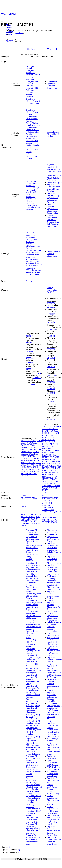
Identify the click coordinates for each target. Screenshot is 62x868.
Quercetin (30, 281)
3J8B (23, 514)
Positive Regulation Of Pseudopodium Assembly (33, 695)
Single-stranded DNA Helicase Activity (53, 822)
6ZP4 (29, 517)
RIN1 (23, 469)
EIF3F (31, 49)
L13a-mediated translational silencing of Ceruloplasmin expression (32, 237)
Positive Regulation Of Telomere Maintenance (52, 667)
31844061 (30, 362)
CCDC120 (33, 443)
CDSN (38, 447)
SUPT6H (46, 479)
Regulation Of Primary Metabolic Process (33, 758)
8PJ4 (31, 521)
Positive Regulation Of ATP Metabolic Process (33, 589)
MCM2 (45, 457)
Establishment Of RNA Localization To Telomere (54, 675)
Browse (9, 27)
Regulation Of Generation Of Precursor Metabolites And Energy (32, 679)
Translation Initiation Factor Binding (32, 141)
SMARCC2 (47, 477)
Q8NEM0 (57, 512)
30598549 (51, 382)
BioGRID (10, 41)
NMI (52, 462)
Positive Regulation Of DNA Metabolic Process (53, 724)
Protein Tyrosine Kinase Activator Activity (32, 791)
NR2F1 (57, 462)
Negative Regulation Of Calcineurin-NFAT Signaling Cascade (33, 720)
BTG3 (39, 441)
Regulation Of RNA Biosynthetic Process (34, 813)
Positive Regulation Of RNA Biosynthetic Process (33, 643)
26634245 (51, 402)
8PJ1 (38, 519)
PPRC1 (45, 468)
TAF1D (45, 481)
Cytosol (29, 68)
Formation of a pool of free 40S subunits (34, 251)
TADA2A (54, 479)
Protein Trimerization (31, 779)
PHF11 (51, 464)
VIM (44, 486)
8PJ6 (23, 523)
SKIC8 (45, 475)
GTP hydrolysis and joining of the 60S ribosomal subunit (33, 272)
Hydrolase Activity (33, 136)
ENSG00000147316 (50, 498)
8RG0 (32, 523)
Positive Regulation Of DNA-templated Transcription (33, 671)
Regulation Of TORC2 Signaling (33, 705)
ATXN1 (33, 441)
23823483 (51, 393)
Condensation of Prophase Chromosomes (53, 254)
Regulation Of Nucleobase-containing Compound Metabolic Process (33, 804)
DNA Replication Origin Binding (54, 768)
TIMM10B (32, 474)
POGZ (39, 465)
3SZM (55, 520)
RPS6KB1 (30, 469)
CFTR (50, 433)
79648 (45, 493)
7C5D (54, 522)
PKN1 (33, 465)
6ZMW (38, 514)
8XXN (38, 523)
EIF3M (24, 452)
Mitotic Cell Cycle (54, 182)
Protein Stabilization (52, 630)
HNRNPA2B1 (48, 451)
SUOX (36, 471)
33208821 (52, 375)
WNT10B (53, 488)
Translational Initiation (31, 200)
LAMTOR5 (47, 455)
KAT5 (45, 453)
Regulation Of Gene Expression (54, 186)
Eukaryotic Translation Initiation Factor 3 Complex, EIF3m (33, 100)
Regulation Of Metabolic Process (54, 650)
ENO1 (57, 444)
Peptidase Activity (33, 125)
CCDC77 (54, 431)
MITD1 (58, 457)
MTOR (37, 460)
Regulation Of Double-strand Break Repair (53, 545)
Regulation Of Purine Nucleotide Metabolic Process (33, 574)
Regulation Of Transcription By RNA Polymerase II (33, 688)
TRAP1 (45, 484)
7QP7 (28, 519)
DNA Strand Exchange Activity (54, 705)
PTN (30, 467)
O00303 (24, 506)
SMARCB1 (53, 475)
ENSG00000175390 (29, 498)
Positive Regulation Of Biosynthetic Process (33, 596)
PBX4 (28, 465)
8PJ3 (27, 521)
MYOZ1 (32, 463)
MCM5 (51, 457)
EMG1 (52, 444)
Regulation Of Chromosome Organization (52, 644)
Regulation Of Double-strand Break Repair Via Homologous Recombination (54, 570)
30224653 (51, 336)
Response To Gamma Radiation (54, 838)
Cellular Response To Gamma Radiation (54, 624)
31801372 (51, 323)
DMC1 (45, 440)
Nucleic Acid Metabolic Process (54, 562)
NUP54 (39, 463)
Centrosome (52, 86)
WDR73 (56, 486)
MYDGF (24, 463)
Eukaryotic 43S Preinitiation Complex (32, 84)
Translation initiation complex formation (33, 246)
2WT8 (45, 518)
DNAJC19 (46, 442)
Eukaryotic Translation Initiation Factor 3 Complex (33, 74)
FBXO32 (25, 454)
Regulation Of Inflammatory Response (52, 200)
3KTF (50, 518)
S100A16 (54, 473)
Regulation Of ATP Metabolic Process (33, 568)
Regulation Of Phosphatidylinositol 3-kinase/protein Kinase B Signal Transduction (34, 605)
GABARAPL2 (48, 448)
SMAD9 (30, 471)
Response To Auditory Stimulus (33, 836)
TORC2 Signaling (33, 714)
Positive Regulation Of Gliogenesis (33, 727)
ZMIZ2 (45, 490)
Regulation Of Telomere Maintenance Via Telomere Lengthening (54, 831)
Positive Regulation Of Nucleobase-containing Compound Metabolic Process (33, 620)
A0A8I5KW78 (48, 510)
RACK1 (52, 468)
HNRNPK (25, 456)
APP (28, 441)
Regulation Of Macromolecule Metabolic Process (54, 587)
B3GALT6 (46, 431)
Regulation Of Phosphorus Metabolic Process (33, 752)
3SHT (44, 520)
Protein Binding (32, 123)
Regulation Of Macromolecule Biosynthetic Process (53, 781)
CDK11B (25, 447)
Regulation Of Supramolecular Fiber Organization (33, 710)
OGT (23, 465)
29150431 (19, 33)
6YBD (32, 514)
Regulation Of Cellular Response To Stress (54, 552)
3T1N (44, 522)
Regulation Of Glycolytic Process (33, 538)
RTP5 (36, 469)
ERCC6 (36, 452)
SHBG (24, 471)
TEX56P (24, 474)
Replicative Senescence (51, 757)
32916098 (51, 349)
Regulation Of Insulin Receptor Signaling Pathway (33, 826)
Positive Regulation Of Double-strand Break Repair (53, 810)
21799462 (51, 358)
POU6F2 (24, 467)
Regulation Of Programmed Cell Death (33, 664)
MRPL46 (46, 459)
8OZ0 (33, 519)
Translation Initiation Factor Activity (32, 112)
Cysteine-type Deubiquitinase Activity (32, 119)
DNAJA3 (52, 440)
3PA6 (55, 518)
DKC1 (31, 449)
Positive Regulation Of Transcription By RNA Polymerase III (34, 785)
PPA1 (59, 466)
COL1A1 (46, 435)
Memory (29, 638)
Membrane (30, 79)
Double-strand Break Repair (53, 775)
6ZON (23, 517)
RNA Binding (52, 765)
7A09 (38, 517)
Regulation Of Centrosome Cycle (54, 194)
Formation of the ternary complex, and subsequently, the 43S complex (33, 258)
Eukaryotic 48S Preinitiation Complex (32, 90)
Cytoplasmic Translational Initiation (31, 192)
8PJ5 (36, 521)
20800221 (30, 358)
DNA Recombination (53, 634)
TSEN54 (52, 484)
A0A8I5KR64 (48, 503)
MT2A (52, 459)
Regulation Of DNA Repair (52, 558)
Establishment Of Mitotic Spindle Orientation (54, 178)
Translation (30, 197)
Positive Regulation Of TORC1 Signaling (33, 732)
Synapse (29, 95)
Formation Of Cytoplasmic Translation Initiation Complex (33, 185)
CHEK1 (56, 433)
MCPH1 (52, 49)
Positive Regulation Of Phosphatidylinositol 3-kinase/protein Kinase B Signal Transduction (34, 547)
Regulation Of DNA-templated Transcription (32, 765)
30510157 (51, 314)
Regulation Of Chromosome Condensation (52, 211)
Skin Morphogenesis (32, 700)
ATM (52, 429)
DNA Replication (54, 763)
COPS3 (52, 437)
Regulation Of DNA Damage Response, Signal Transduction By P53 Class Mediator (54, 713)
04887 (23, 495)
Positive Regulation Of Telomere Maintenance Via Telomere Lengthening (54, 606)
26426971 (30, 336)
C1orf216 (25, 443)
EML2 (30, 452)
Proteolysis (30, 203)
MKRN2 (24, 460)
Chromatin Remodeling (52, 843)
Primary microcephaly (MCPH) (52, 290)
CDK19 (32, 447)
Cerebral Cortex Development (53, 190)
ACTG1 (52, 426)
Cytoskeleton (52, 88)
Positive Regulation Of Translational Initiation (33, 633)
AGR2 (23, 441)
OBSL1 (45, 464)
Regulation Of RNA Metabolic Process (34, 797)
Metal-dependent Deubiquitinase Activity (32, 156)
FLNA (51, 446)
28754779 (51, 303)
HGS (36, 454)
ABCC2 (45, 426)
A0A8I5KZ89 (48, 512)
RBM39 (45, 470)
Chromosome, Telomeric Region (54, 531)
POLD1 (45, 466)
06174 (45, 495)
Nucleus (50, 598)
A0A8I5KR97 (48, 505)
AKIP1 (58, 426)
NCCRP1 (46, 462)
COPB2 (45, 437)
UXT (58, 484)
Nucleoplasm (52, 81)
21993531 (52, 329)
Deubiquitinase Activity (32, 151)
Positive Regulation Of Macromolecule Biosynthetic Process (33, 582)
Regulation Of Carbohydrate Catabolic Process (33, 532)
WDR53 (50, 486)
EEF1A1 (38, 449)
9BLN (23, 525)
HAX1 (31, 454)
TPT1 (58, 481)
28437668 (51, 419)
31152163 (51, 367)
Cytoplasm (30, 66)
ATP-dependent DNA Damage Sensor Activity (32, 820)
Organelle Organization (31, 740)
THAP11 (52, 481)
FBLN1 (45, 446)
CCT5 (45, 433)
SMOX (54, 477)
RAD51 (58, 468)
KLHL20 (25, 458)
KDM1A (51, 453)
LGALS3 (55, 455)
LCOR (31, 458)
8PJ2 (23, 521)
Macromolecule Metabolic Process (54, 816)
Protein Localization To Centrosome (53, 217)
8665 (23, 493)
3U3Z (49, 522)
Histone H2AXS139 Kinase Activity (53, 791)
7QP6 (23, 519)
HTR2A (33, 456)
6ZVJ (33, 517)
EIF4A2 (45, 444)
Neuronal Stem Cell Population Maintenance (53, 224)
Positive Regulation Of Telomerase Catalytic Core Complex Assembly (53, 696)
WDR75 (45, 488)
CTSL (57, 437)
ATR (56, 429)
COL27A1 (54, 435)
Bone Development (52, 205)
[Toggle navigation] (2, 22)
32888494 (30, 369)
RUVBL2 (46, 473)
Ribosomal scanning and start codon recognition (34, 266)
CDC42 (33, 445)
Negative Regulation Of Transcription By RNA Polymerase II (54, 169)
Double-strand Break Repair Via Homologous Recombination (54, 733)
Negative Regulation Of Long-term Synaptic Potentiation (34, 656)
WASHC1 (25, 476)
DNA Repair (52, 787)
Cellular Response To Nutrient (33, 612)
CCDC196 (25, 445)
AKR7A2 (46, 429)
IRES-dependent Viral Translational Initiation (33, 208)
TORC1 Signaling (33, 736)
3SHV (50, 520)
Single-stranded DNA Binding (53, 639)
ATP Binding (52, 771)
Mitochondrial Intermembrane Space (32, 842)
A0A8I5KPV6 (48, 501)
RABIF (35, 467)
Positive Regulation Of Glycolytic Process (33, 556)
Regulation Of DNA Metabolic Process (53, 539)
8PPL (27, 523)
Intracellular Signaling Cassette (33, 650)
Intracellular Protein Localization (34, 628)
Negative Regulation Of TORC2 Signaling (33, 563)
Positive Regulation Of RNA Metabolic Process (33, 771)
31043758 (51, 307)
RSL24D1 (53, 470)
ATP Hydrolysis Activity (53, 740)
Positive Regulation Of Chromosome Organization (52, 617)
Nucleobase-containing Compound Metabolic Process (54, 579)
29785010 (51, 389)
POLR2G (52, 466)
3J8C (27, 514)
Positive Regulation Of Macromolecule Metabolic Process (33, 745)
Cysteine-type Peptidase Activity (33, 129)
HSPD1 (57, 451)
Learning (29, 776)
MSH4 (31, 460)
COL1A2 (25, 449)
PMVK (57, 464)
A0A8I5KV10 (48, 507)
